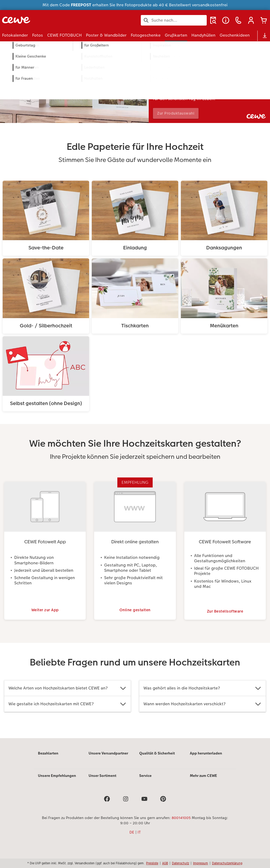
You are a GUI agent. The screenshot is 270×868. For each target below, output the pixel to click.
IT (139, 838)
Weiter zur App (45, 615)
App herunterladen (206, 759)
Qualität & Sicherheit (157, 759)
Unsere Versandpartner (108, 759)
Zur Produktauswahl (178, 113)
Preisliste (152, 863)
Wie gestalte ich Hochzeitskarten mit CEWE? (67, 710)
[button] (251, 20)
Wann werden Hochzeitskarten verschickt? (202, 710)
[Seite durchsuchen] (174, 20)
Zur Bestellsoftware (225, 615)
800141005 (181, 823)
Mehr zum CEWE (203, 781)
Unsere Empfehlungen (57, 781)
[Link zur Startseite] (54, 20)
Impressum (201, 863)
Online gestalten (135, 615)
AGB (165, 863)
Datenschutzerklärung (227, 863)
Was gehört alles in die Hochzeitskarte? (202, 694)
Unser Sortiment (102, 781)
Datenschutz (180, 863)
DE (132, 838)
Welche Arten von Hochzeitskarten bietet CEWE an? (67, 694)
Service (145, 781)
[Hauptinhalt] (135, 400)
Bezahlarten (48, 759)
